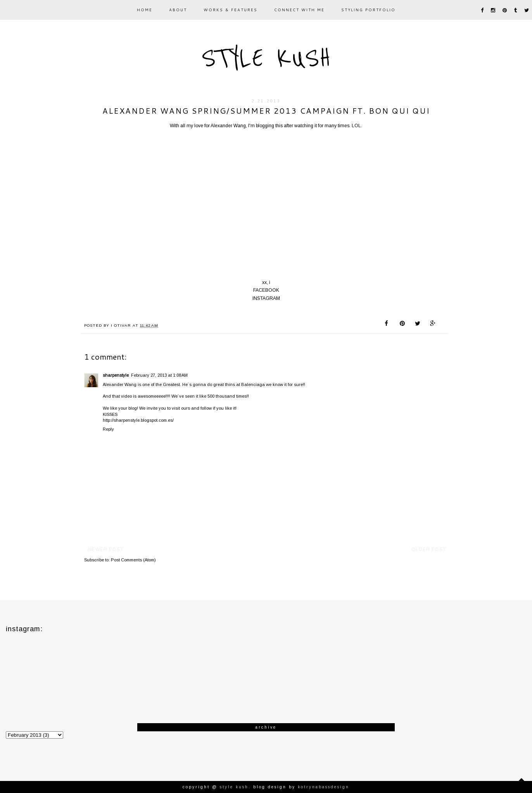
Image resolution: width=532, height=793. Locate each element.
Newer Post (106, 549)
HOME (145, 10)
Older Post (429, 549)
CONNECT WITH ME (299, 10)
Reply (108, 429)
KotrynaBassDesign (324, 787)
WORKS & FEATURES (231, 10)
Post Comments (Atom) (133, 560)
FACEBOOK (266, 290)
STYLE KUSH (266, 58)
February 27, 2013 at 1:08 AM (159, 375)
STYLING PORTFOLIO (368, 10)
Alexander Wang (228, 126)
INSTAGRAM (266, 298)
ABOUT (178, 10)
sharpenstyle (116, 375)
